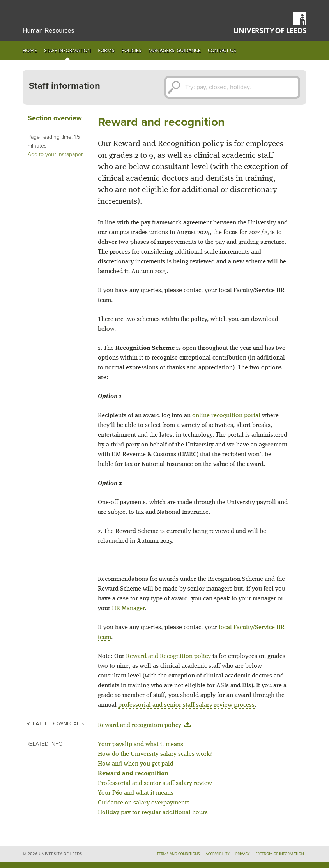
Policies (131, 50)
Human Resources (49, 31)
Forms (106, 50)
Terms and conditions (178, 854)
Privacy (243, 854)
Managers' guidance (174, 50)
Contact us (222, 50)
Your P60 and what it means (136, 793)
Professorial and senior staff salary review (155, 783)
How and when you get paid (136, 764)
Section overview (55, 118)
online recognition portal (226, 416)
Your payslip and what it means (141, 745)
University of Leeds (270, 23)
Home (30, 50)
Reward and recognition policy (146, 725)
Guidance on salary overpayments (144, 803)
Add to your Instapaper (55, 154)
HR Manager (128, 609)
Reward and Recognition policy (168, 656)
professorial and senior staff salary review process (186, 705)
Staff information (67, 50)
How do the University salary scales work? (155, 754)
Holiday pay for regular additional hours (153, 813)
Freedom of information (280, 854)
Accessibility (218, 854)
